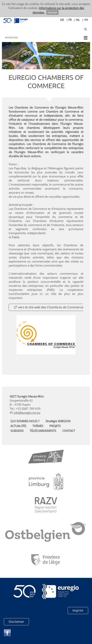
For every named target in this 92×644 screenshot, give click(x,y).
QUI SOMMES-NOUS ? (25, 421)
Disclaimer (16, 622)
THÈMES (38, 426)
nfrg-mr (27, 413)
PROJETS (55, 426)
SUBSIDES (17, 431)
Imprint (78, 610)
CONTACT (69, 431)
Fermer (52, 12)
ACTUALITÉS (18, 426)
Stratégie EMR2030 (58, 421)
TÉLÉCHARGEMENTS (43, 431)
